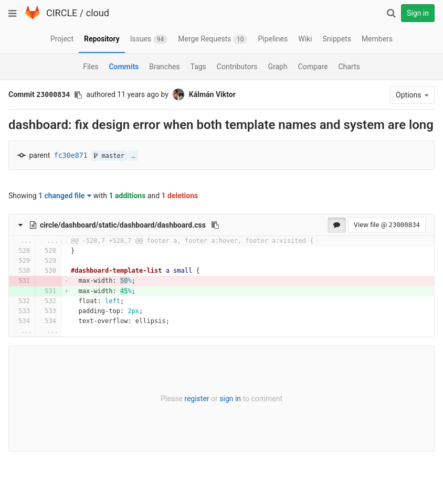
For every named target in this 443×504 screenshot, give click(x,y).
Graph (277, 67)
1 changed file (65, 196)
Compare (313, 67)
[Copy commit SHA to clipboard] (78, 95)
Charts (349, 67)
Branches (164, 67)
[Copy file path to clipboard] (215, 225)
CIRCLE (62, 13)
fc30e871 (71, 156)
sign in (230, 399)
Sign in (418, 13)
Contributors (237, 67)
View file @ (387, 225)
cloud (98, 13)
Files (91, 67)
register (197, 399)
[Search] (391, 13)
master (109, 156)
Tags (198, 67)
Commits (124, 67)
